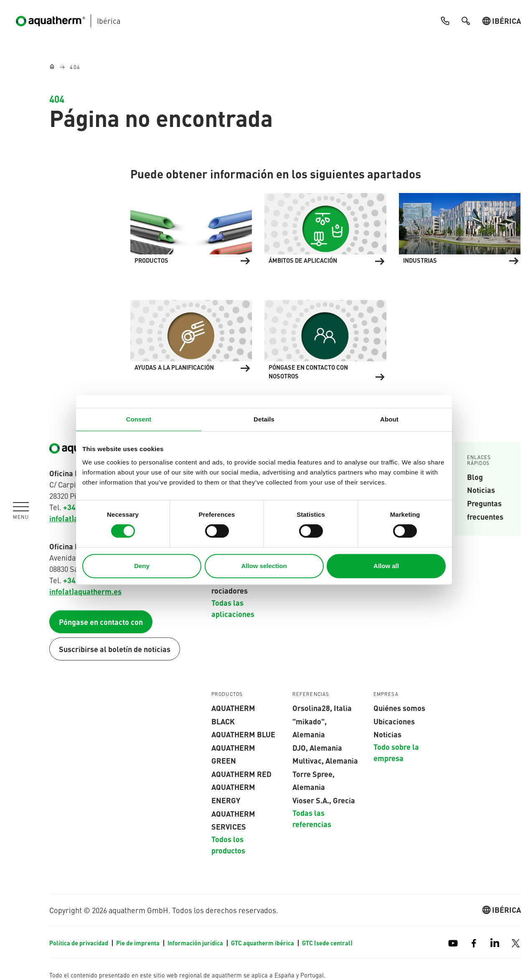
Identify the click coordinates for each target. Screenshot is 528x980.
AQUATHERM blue (243, 734)
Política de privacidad (79, 943)
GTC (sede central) (327, 943)
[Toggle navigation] (21, 511)
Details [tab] (264, 419)
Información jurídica (196, 943)
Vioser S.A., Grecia (324, 800)
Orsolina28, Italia (322, 708)
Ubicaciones (394, 721)
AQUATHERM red (241, 774)
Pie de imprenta (138, 943)
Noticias (481, 490)
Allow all (386, 566)
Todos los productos (228, 844)
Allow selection (264, 566)
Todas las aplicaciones (233, 608)
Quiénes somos (399, 708)
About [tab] (389, 419)
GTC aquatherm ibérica (263, 943)
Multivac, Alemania (325, 760)
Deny (142, 566)
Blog (475, 477)
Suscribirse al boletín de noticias (115, 649)
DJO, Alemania (317, 747)
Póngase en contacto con (101, 622)
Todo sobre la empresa (396, 752)
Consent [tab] (139, 419)
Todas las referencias (312, 818)
